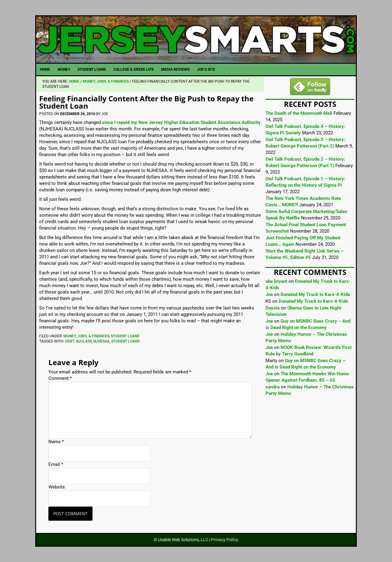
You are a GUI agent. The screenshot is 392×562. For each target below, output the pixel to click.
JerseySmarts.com (196, 39)
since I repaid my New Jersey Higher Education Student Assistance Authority (181, 122)
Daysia (273, 308)
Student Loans (125, 336)
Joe (269, 294)
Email (56, 464)
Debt (70, 341)
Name (56, 442)
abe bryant (276, 281)
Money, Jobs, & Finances (86, 336)
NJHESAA (102, 341)
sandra (273, 387)
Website (57, 487)
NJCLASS (84, 341)
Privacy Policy (225, 540)
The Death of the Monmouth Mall (299, 113)
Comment (60, 378)
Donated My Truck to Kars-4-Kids (315, 294)
